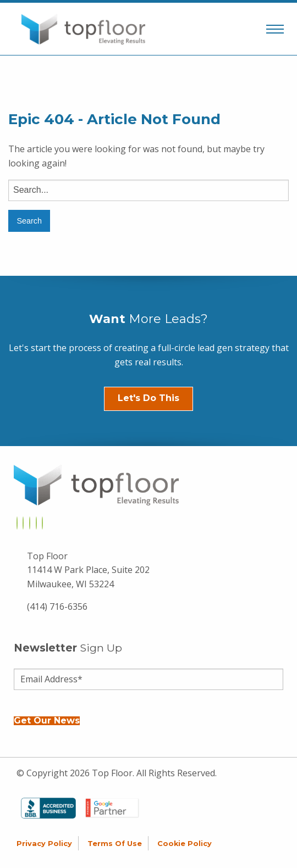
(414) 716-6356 (57, 607)
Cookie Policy (185, 844)
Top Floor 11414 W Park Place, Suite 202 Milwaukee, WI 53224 (88, 570)
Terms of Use (115, 844)
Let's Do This (148, 398)
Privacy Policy (44, 844)
